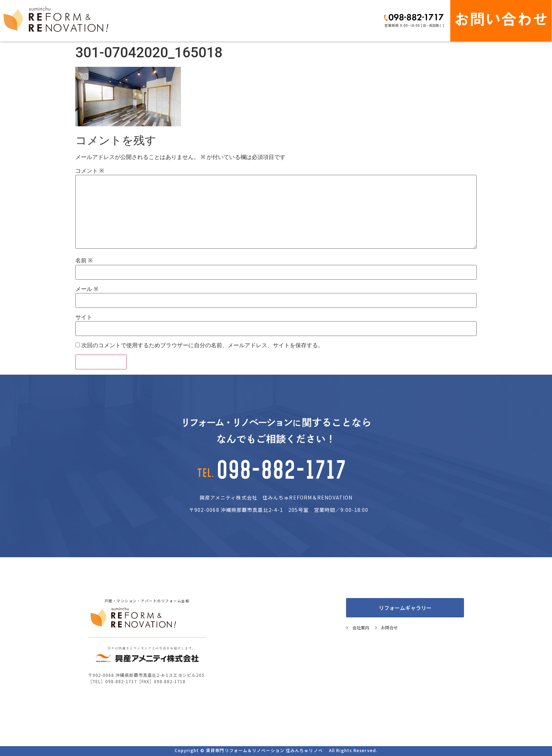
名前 (84, 261)
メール (87, 289)
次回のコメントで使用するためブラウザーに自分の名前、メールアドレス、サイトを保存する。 (202, 345)
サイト (84, 317)
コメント (90, 171)
